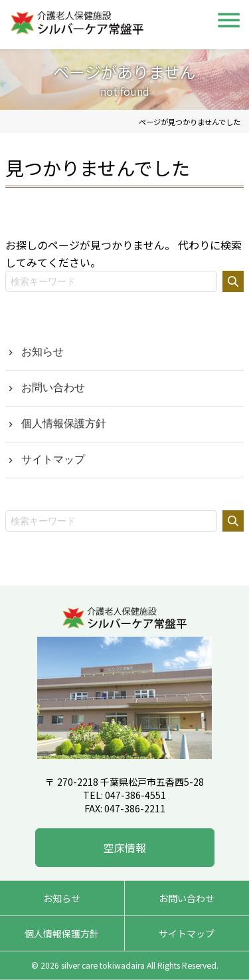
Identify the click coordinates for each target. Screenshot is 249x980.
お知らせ (42, 352)
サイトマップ (53, 459)
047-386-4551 (135, 795)
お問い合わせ (53, 388)
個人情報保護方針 (64, 423)
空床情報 (125, 848)
